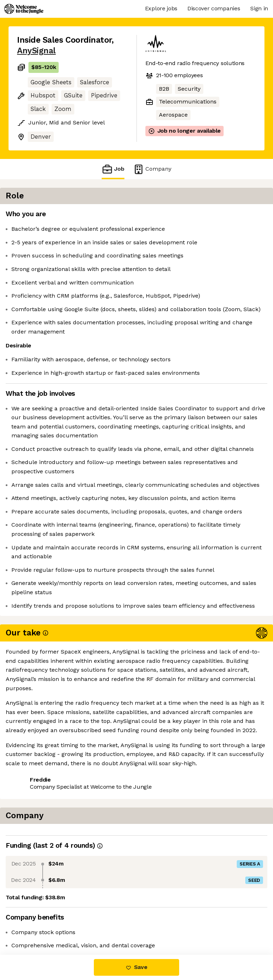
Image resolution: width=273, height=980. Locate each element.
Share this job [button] (37, 925)
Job (113, 169)
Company (152, 169)
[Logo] (24, 9)
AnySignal (36, 51)
